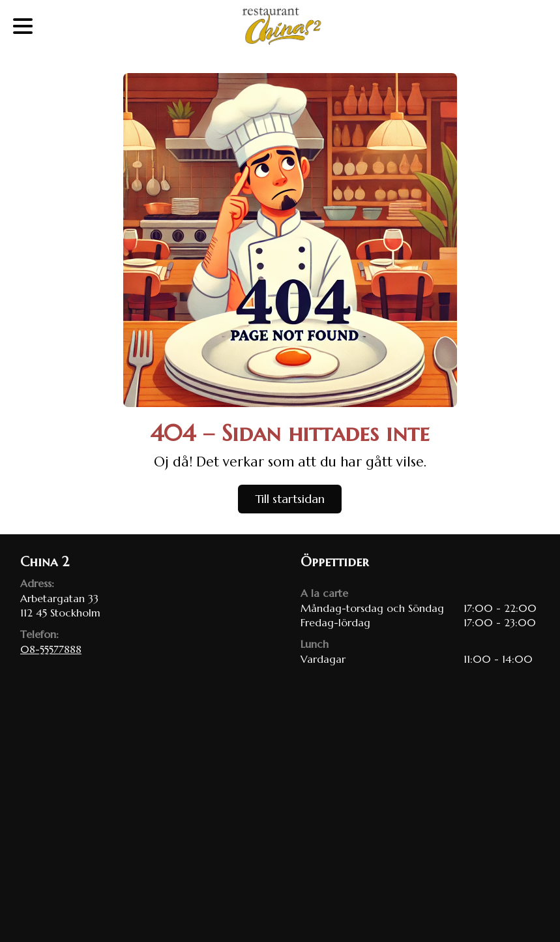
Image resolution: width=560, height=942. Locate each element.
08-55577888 (51, 649)
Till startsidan (290, 499)
